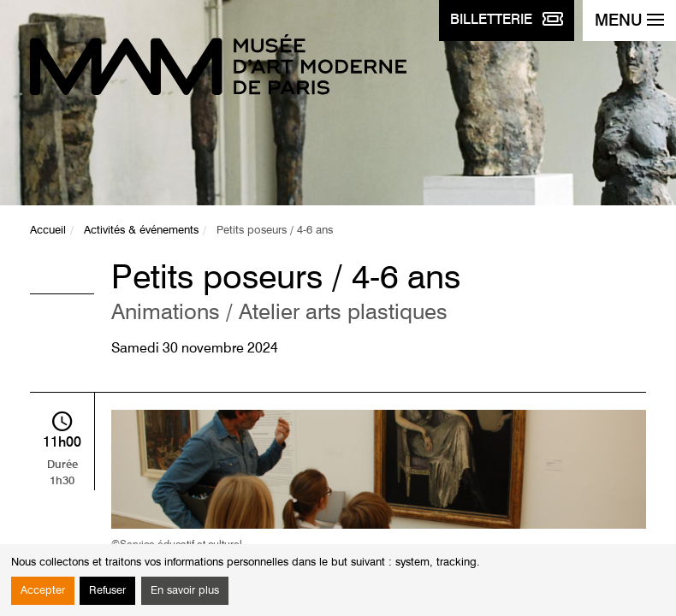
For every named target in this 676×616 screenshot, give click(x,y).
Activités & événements (141, 231)
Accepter (43, 591)
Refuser (107, 591)
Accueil (48, 231)
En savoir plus (185, 591)
